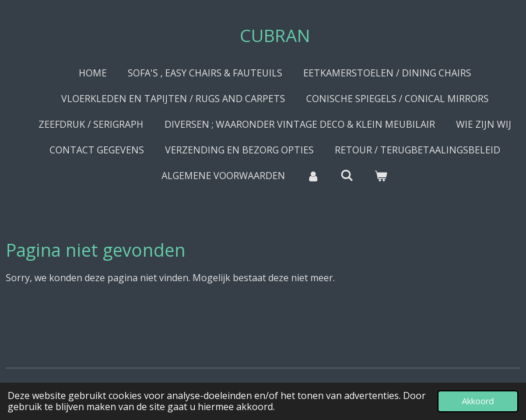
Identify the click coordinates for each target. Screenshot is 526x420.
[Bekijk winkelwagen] (381, 176)
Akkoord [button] (478, 401)
